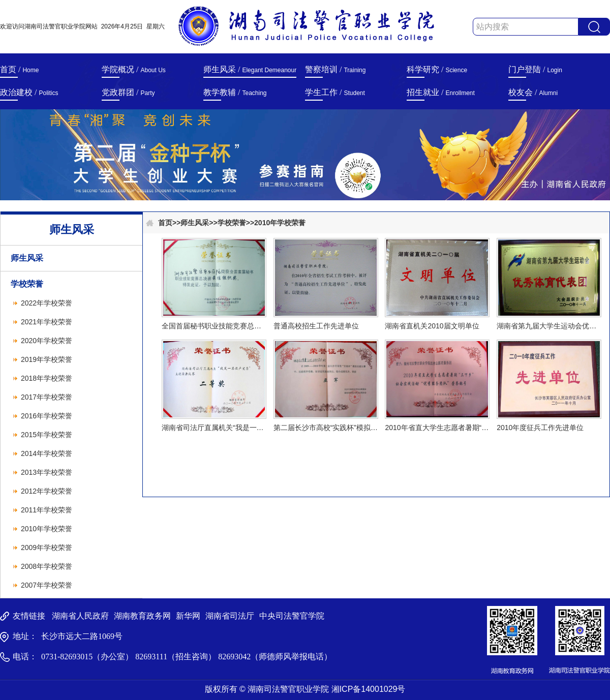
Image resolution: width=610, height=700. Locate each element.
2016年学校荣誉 (47, 416)
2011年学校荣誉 (47, 510)
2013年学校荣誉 (47, 472)
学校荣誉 (27, 284)
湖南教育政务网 (142, 616)
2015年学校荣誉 (47, 435)
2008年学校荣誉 (47, 566)
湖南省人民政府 (80, 616)
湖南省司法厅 (230, 616)
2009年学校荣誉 (47, 547)
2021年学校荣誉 (47, 322)
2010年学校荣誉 (47, 529)
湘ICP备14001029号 (369, 689)
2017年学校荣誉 (47, 397)
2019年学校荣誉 (47, 359)
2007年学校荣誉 (47, 585)
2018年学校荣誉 (47, 378)
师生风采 (27, 258)
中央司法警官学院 (292, 616)
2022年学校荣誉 (47, 303)
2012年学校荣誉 (47, 491)
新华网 (188, 616)
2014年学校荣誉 (47, 453)
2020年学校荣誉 (47, 341)
